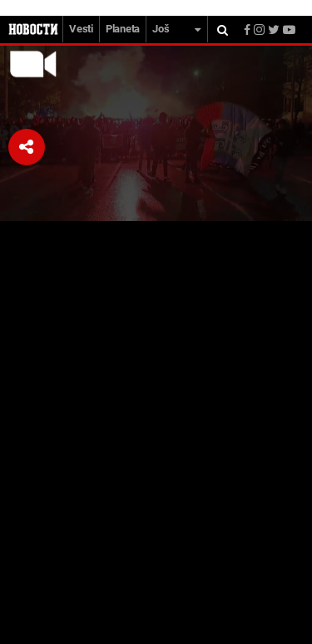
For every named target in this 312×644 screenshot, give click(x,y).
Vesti (81, 29)
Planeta (123, 29)
